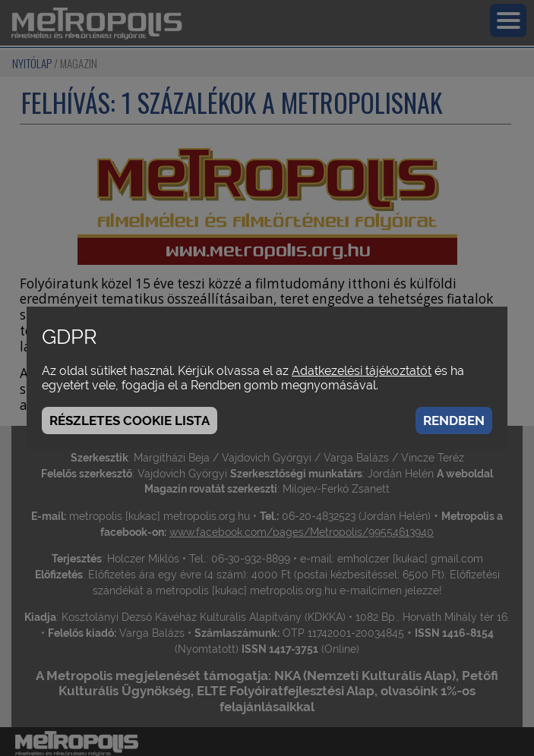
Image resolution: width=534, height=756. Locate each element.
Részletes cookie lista (130, 421)
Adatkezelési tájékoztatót (362, 371)
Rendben (454, 421)
